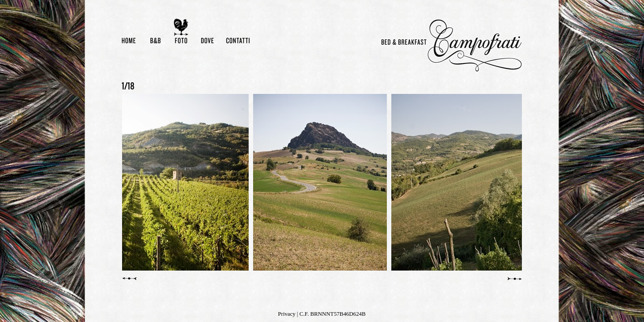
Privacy (287, 314)
